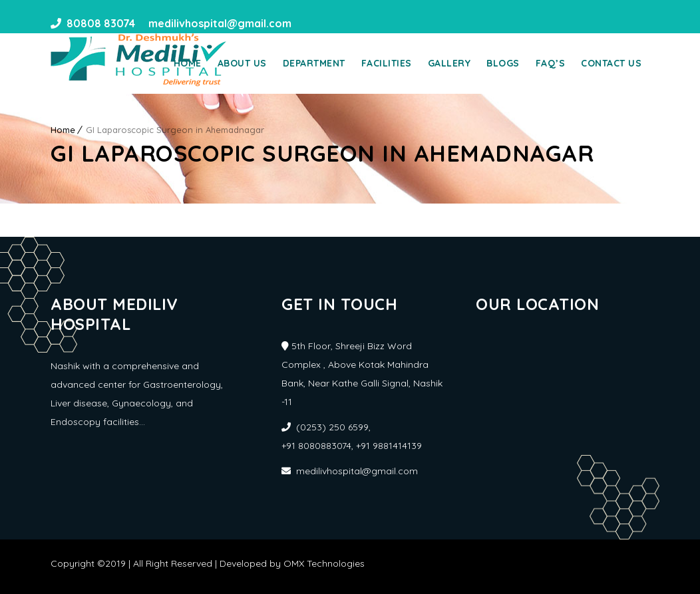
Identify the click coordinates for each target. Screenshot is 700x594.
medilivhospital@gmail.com (219, 23)
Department (314, 63)
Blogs (503, 63)
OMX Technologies (324, 563)
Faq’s (551, 63)
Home (188, 63)
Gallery (449, 63)
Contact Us (611, 63)
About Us (242, 63)
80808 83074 (101, 23)
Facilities (387, 63)
